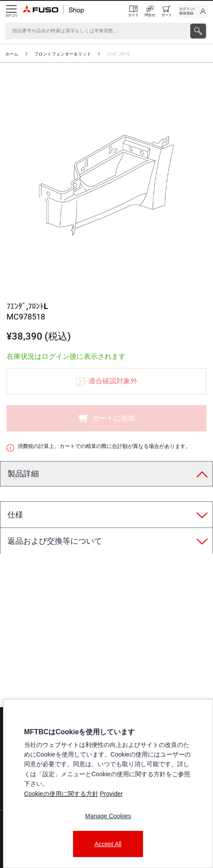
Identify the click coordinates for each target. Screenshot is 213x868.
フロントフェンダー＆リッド (63, 54)
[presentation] (106, 434)
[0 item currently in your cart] (167, 11)
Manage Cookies (108, 816)
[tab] (106, 474)
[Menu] (11, 11)
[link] (192, 11)
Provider (111, 794)
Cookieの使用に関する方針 (61, 794)
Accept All (108, 844)
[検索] (97, 31)
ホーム (12, 54)
